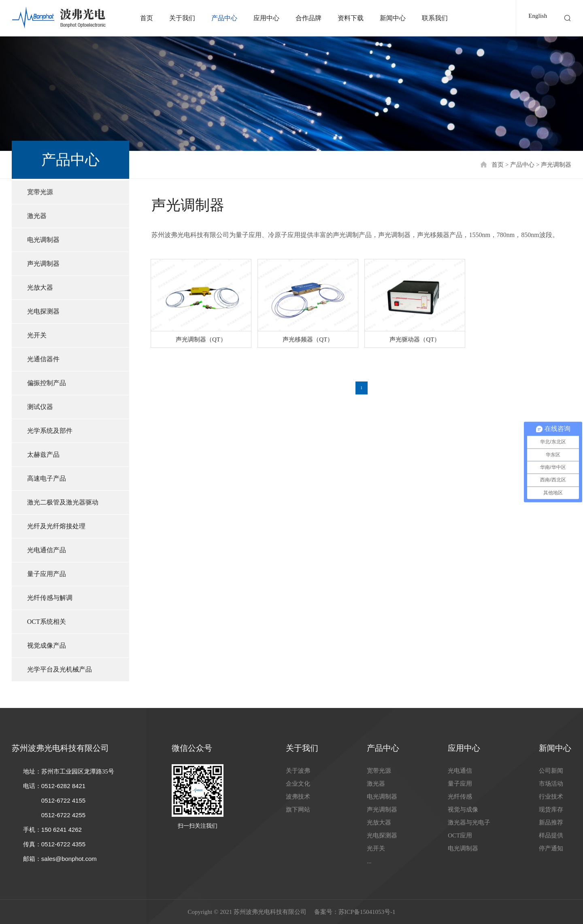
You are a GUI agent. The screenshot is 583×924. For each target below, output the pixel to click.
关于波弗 (298, 771)
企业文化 (298, 784)
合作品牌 (309, 18)
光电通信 (460, 771)
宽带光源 (40, 192)
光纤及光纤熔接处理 (56, 526)
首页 (147, 18)
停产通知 (551, 848)
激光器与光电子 (469, 822)
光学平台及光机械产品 (60, 669)
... (369, 861)
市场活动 (551, 784)
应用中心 (266, 18)
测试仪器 (40, 407)
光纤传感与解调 (50, 598)
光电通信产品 (47, 550)
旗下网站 (298, 810)
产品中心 (224, 18)
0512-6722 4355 (63, 844)
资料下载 (351, 18)
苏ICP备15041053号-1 (367, 912)
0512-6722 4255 (63, 815)
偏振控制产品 (47, 383)
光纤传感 (460, 797)
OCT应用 (460, 835)
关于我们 (182, 18)
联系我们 (435, 18)
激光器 (37, 216)
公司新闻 (551, 771)
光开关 (37, 335)
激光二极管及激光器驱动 (63, 502)
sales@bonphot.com (69, 859)
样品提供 (551, 835)
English (538, 16)
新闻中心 (393, 18)
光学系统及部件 (50, 431)
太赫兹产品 (43, 455)
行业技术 (551, 797)
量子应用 (460, 784)
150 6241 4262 (62, 830)
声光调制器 (556, 165)
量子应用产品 (47, 574)
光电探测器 (43, 311)
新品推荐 (551, 822)
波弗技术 (298, 797)
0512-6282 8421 (63, 786)
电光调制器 (43, 240)
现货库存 (551, 810)
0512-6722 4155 (63, 800)
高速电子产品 (47, 478)
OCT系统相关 (47, 622)
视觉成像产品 (47, 645)
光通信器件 (43, 359)
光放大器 (40, 287)
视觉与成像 (463, 810)
